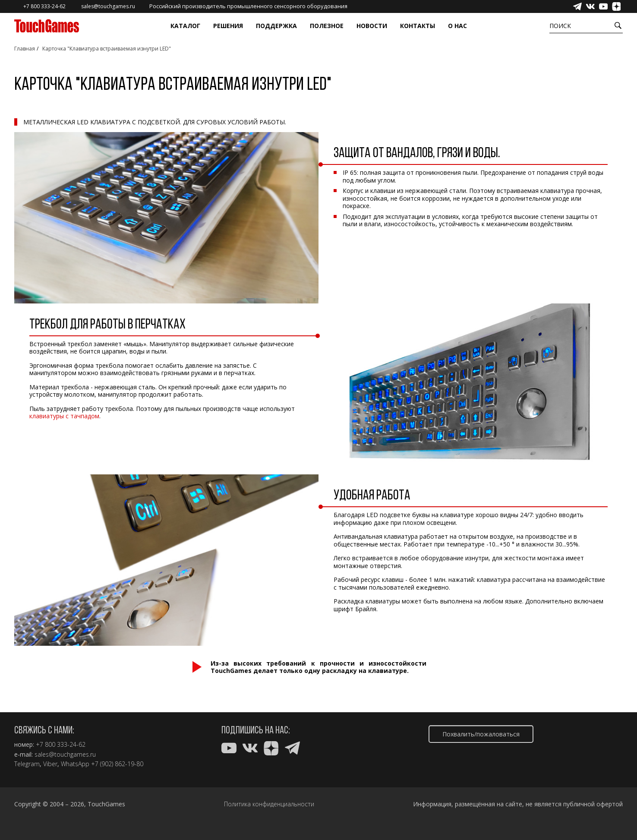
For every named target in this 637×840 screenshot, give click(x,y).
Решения (228, 26)
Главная (25, 49)
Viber (50, 764)
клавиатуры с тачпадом (64, 416)
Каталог (185, 26)
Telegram (27, 764)
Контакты (418, 26)
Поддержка (276, 26)
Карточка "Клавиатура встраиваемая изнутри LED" (107, 49)
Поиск (560, 26)
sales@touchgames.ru (65, 755)
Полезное (327, 26)
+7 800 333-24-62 (61, 745)
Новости (372, 26)
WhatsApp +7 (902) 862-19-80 (102, 764)
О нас (457, 26)
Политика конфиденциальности (269, 804)
